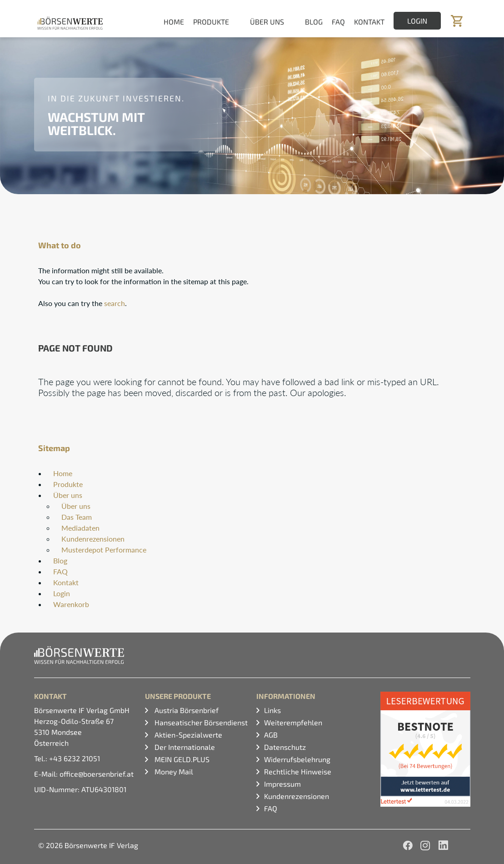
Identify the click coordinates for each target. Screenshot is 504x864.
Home (174, 22)
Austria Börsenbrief (186, 710)
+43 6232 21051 (75, 758)
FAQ (338, 22)
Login (417, 21)
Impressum (282, 784)
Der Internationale (184, 747)
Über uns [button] (267, 22)
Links (272, 710)
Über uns (68, 495)
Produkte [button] (211, 22)
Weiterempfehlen (293, 722)
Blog (314, 22)
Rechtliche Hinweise (298, 771)
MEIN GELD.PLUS (181, 759)
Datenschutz (285, 747)
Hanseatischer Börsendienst (200, 722)
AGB (271, 735)
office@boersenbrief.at (97, 774)
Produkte (68, 484)
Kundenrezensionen (93, 539)
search (115, 303)
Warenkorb (71, 604)
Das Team (77, 517)
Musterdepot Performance (104, 550)
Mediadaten (80, 528)
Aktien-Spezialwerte (187, 735)
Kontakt (369, 22)
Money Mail (173, 771)
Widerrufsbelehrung (297, 759)
